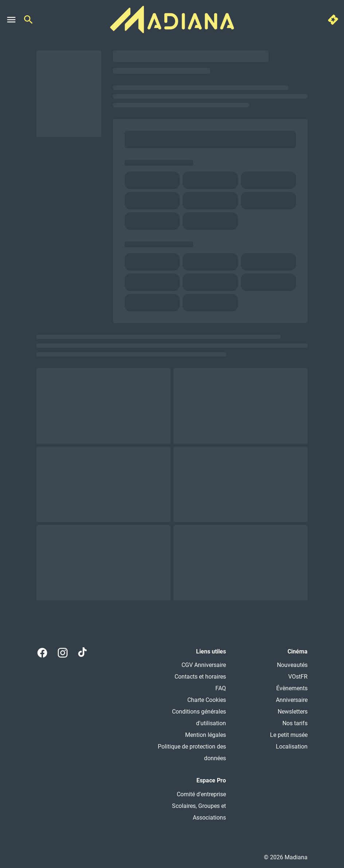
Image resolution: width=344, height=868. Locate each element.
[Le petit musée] (289, 735)
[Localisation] (292, 747)
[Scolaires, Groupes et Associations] (184, 812)
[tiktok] (83, 653)
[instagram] (63, 653)
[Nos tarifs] (295, 723)
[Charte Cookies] (207, 700)
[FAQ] (221, 688)
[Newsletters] (293, 712)
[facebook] (42, 653)
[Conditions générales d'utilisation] (184, 718)
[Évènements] (292, 688)
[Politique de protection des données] (184, 753)
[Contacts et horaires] (200, 677)
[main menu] (11, 20)
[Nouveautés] (292, 665)
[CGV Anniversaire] (204, 665)
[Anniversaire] (292, 700)
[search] (28, 20)
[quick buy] (333, 20)
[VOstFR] (298, 677)
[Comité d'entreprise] (201, 794)
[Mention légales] (206, 735)
